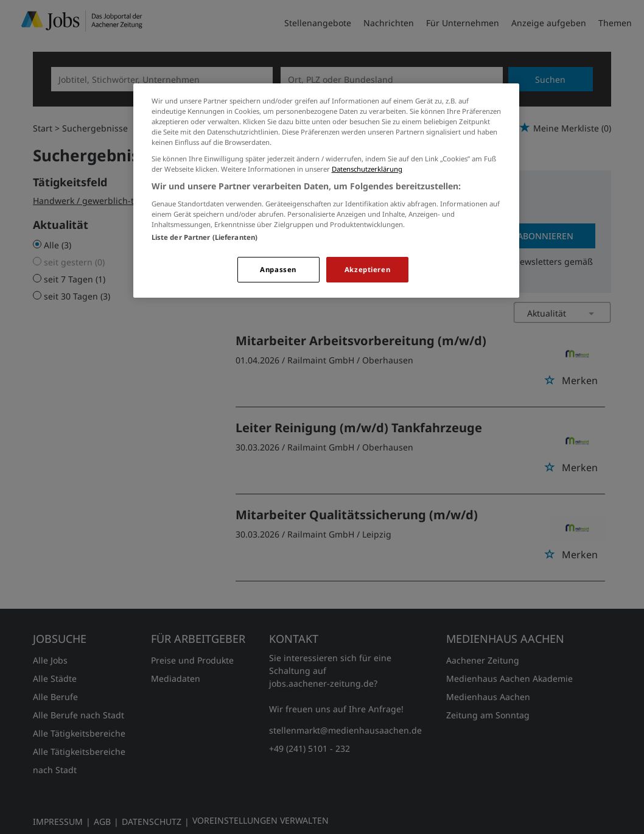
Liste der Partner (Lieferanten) (205, 237)
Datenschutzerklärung (367, 169)
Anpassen (278, 269)
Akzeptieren (367, 269)
